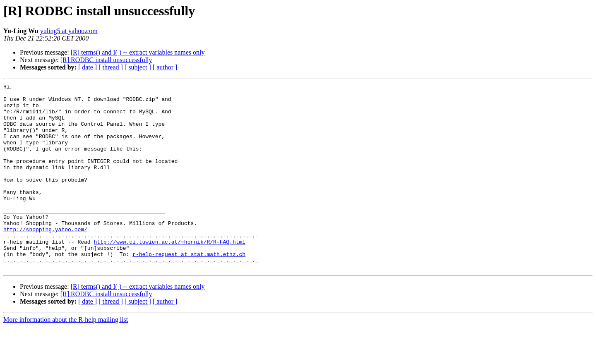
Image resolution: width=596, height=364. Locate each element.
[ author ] (165, 67)
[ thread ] (111, 67)
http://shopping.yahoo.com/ (45, 259)
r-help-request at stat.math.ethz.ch (189, 289)
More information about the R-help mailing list (66, 357)
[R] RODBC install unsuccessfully (106, 60)
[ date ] (88, 67)
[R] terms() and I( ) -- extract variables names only (138, 52)
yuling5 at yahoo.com (69, 31)
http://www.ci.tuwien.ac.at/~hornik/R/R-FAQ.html (169, 274)
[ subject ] (138, 67)
